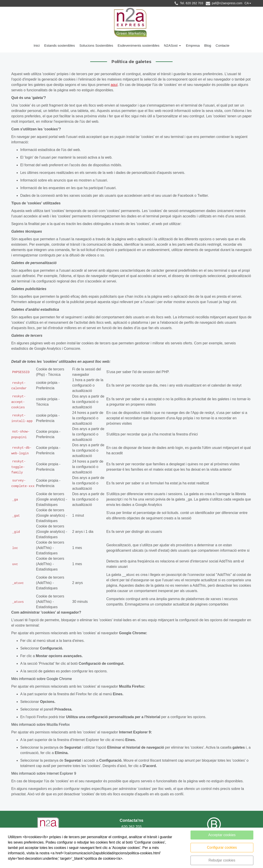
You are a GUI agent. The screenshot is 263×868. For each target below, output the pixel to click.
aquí (114, 85)
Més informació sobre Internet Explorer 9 (44, 774)
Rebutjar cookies (222, 860)
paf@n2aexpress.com (224, 3)
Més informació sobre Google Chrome (42, 679)
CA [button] (247, 3)
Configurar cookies (222, 847)
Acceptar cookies (222, 835)
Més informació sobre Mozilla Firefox (41, 725)
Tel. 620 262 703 (188, 3)
